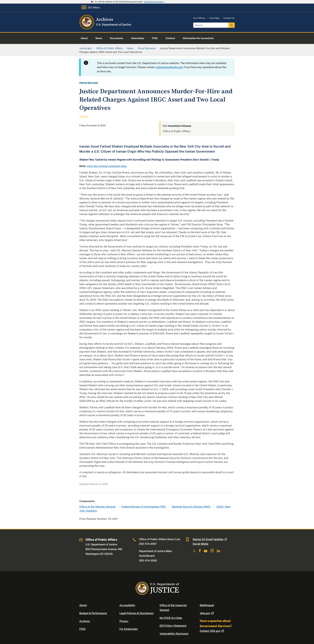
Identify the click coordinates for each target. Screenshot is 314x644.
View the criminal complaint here (107, 166)
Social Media (200, 544)
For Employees (129, 629)
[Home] (106, 28)
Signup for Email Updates (210, 539)
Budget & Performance (93, 613)
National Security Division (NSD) (191, 507)
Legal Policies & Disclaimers (137, 613)
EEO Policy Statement (173, 626)
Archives (85, 621)
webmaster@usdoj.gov (170, 67)
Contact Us (229, 18)
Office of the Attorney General (98, 507)
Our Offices (199, 18)
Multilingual (207, 605)
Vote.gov (207, 613)
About (83, 605)
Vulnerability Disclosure (174, 634)
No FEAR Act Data (171, 618)
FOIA (82, 629)
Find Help (214, 18)
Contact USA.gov (212, 631)
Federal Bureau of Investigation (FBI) (144, 507)
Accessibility (127, 605)
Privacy (124, 621)
